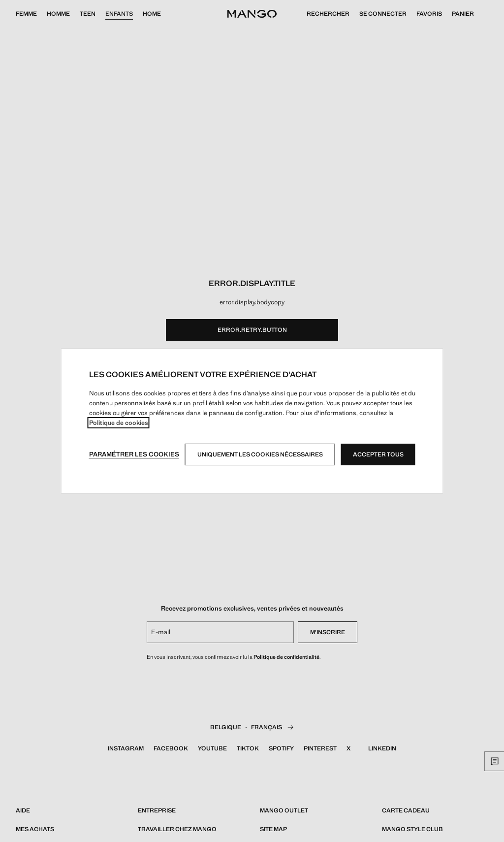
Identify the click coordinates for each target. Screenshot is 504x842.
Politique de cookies (119, 423)
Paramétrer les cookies (134, 454)
